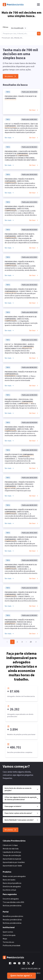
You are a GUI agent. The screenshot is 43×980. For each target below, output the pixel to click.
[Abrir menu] (38, 5)
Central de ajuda (9, 935)
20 (31, 642)
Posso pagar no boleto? (21, 806)
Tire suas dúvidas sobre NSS (13, 902)
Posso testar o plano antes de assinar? (21, 813)
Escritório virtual (9, 890)
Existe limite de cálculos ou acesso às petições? (21, 789)
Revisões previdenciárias (12, 920)
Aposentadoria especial (12, 859)
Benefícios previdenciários (13, 916)
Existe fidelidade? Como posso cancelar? (21, 820)
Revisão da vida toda (11, 849)
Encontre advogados (11, 899)
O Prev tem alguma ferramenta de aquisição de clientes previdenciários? (21, 798)
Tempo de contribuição (12, 856)
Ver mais (9, 138)
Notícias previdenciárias (12, 906)
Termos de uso (8, 942)
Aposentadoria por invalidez (14, 862)
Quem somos (8, 932)
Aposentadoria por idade (12, 866)
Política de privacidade (12, 946)
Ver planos (11, 76)
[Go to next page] (35, 642)
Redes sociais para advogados (14, 876)
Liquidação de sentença (12, 852)
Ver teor (34, 110)
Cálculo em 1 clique (10, 845)
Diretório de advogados (12, 887)
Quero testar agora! (21, 976)
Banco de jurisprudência (12, 883)
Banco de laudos (9, 880)
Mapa (5, 939)
